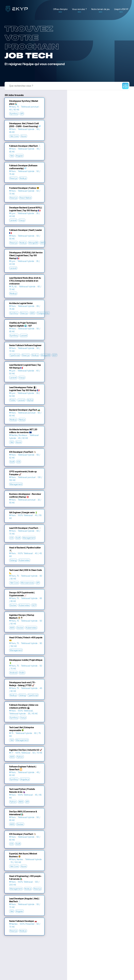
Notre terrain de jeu (100, 9)
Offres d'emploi (60, 9)
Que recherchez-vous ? (21, 86)
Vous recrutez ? (79, 9)
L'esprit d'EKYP (121, 9)
